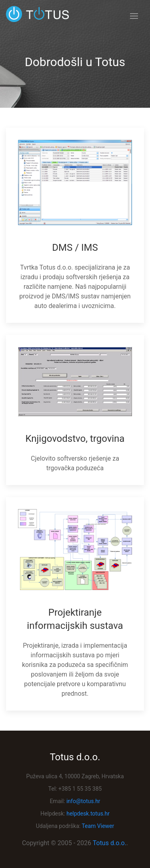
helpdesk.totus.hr (88, 814)
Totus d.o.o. (110, 843)
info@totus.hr (83, 801)
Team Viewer (98, 826)
